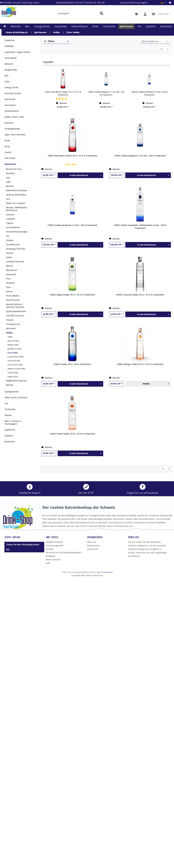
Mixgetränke (11, 70)
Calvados (10, 219)
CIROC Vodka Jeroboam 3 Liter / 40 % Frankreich (149, 93)
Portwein (10, 283)
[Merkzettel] (136, 14)
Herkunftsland (12, 111)
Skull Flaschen (13, 300)
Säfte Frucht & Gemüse (16, 397)
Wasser (8, 415)
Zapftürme (10, 430)
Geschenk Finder (13, 93)
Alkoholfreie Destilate (17, 190)
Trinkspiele (10, 409)
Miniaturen (12, 270)
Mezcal (10, 266)
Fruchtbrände (13, 227)
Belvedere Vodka (14, 349)
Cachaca (10, 215)
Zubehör (9, 436)
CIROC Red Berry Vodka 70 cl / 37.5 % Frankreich (63, 93)
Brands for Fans (14, 169)
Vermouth (11, 328)
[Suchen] (101, 13)
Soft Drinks (10, 158)
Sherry (9, 291)
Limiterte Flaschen (15, 262)
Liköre (9, 257)
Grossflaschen (13, 244)
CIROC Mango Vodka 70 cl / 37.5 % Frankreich (140, 364)
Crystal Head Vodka (16, 357)
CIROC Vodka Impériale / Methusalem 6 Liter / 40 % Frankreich (140, 227)
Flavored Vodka (14, 361)
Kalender (9, 123)
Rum (8, 287)
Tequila (10, 320)
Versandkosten (107, 572)
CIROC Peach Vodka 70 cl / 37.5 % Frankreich (72, 434)
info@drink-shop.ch (30, 489)
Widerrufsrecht (53, 559)
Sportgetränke (12, 392)
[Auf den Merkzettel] (61, 103)
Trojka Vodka (13, 373)
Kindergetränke (12, 129)
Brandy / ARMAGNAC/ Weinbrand (17, 209)
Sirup (7, 146)
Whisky (10, 385)
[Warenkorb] (161, 14)
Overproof (11, 274)
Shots (7, 140)
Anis (8, 199)
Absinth (10, 186)
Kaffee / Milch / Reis (14, 117)
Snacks (8, 152)
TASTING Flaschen (15, 316)
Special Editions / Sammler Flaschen (15, 306)
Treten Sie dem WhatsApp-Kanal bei (23, 547)
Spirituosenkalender (16, 311)
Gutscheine (10, 105)
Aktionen (9, 64)
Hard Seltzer (11, 58)
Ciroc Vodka (13, 353)
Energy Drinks (11, 87)
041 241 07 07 (86, 489)
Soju (8, 178)
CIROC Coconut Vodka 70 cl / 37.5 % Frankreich (140, 295)
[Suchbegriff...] (80, 13)
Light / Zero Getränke (15, 135)
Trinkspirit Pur (13, 324)
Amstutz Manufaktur (16, 195)
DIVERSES (9, 46)
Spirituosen (10, 164)
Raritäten (11, 173)
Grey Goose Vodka (15, 365)
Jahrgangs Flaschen (16, 249)
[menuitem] (171, 3)
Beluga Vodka (13, 345)
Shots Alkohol (13, 296)
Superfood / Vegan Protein (18, 52)
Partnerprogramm (55, 546)
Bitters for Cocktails (16, 203)
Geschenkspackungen (17, 232)
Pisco (9, 279)
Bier (7, 76)
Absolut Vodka (13, 341)
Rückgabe (51, 556)
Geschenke (10, 99)
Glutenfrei (10, 40)
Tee (6, 403)
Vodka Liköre (13, 377)
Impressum (93, 549)
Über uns (92, 542)
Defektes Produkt (54, 542)
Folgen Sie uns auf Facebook (143, 489)
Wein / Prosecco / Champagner (13, 422)
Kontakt (49, 549)
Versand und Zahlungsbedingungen (64, 552)
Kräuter (10, 253)
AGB (48, 563)
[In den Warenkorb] (80, 175)
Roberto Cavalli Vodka (16, 369)
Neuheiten (10, 442)
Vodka (9, 333)
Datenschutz (93, 546)
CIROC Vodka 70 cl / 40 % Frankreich (72, 364)
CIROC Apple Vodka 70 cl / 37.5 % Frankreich (72, 295)
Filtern (49, 41)
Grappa (10, 240)
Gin (8, 236)
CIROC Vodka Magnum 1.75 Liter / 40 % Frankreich (106, 93)
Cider (7, 82)
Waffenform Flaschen (17, 381)
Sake (8, 182)
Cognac (10, 223)
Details (156, 383)
